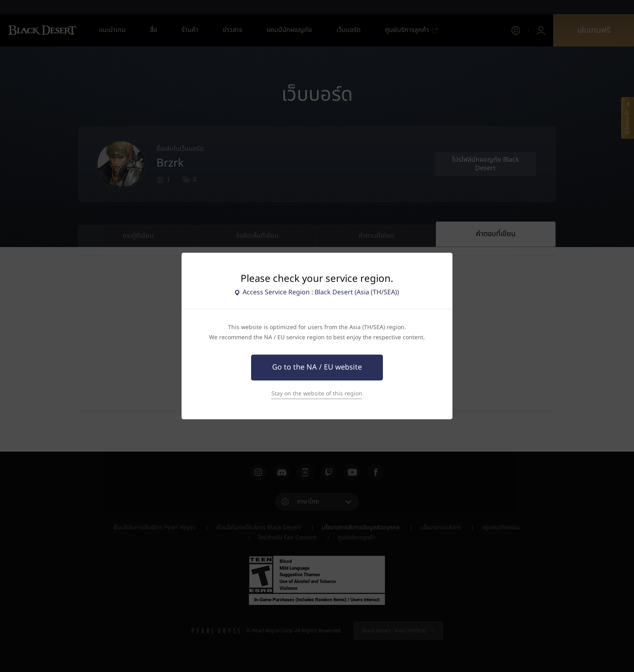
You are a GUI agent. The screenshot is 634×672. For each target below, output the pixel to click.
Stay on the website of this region (317, 394)
